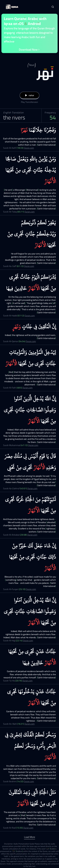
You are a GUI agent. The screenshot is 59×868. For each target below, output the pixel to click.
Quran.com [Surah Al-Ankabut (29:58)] (32, 535)
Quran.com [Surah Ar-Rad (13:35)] (28, 828)
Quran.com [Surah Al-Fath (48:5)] (28, 388)
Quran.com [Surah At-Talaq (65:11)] (30, 212)
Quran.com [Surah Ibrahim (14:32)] (29, 781)
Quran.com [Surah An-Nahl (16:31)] (30, 724)
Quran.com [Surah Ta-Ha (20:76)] (28, 681)
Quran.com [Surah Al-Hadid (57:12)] (30, 316)
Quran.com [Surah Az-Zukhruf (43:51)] (32, 488)
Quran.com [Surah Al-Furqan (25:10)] (31, 589)
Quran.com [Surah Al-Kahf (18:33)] (29, 148)
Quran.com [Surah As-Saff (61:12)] (29, 266)
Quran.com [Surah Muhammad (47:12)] (33, 445)
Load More (30, 837)
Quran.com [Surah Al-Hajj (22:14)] (28, 641)
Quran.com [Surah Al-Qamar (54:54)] (31, 341)
